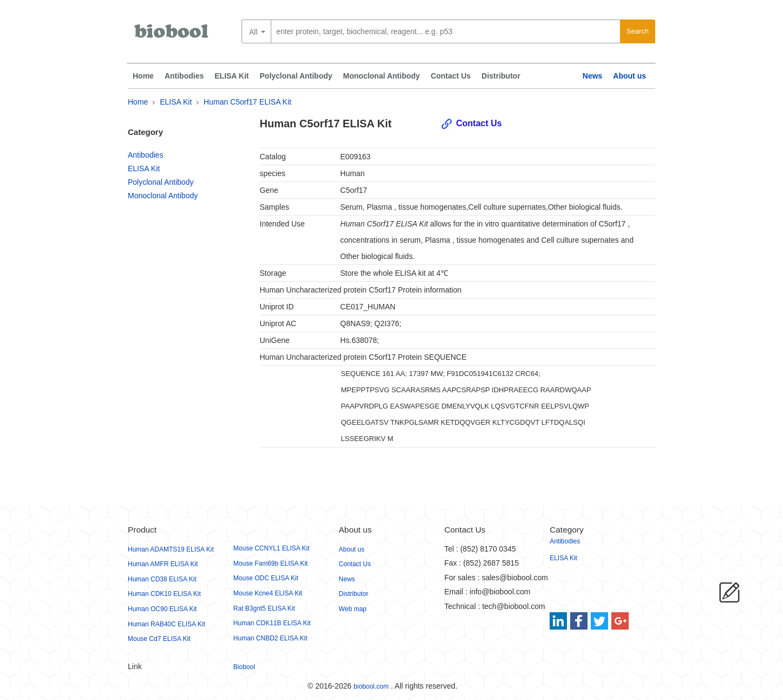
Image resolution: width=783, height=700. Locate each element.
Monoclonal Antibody (382, 76)
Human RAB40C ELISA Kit (167, 624)
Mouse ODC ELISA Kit (266, 578)
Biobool (244, 667)
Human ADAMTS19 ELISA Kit (171, 549)
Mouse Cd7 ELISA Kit (159, 639)
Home (143, 76)
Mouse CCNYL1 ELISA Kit (272, 548)
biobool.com (371, 686)
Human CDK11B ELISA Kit (272, 623)
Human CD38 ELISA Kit (162, 579)
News (593, 76)
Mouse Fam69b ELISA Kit (270, 563)
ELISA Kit (231, 76)
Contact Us (451, 76)
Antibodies (184, 76)
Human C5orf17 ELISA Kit (247, 102)
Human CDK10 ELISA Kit (164, 594)
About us (629, 76)
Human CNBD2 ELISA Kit (270, 638)
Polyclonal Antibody (296, 76)
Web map (353, 609)
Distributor (501, 76)
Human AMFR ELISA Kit (163, 564)
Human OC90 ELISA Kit (162, 609)
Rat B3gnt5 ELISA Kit (264, 608)
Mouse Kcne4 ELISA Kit (268, 593)
